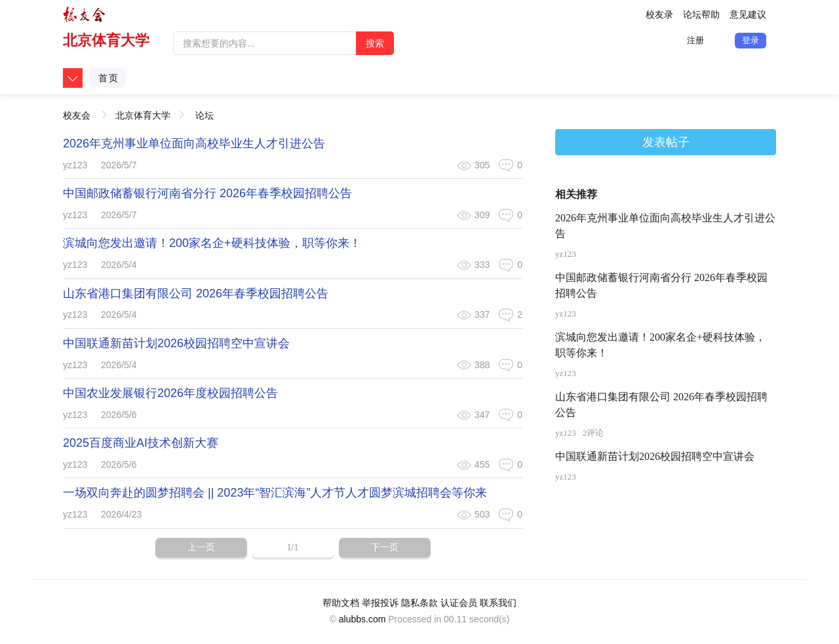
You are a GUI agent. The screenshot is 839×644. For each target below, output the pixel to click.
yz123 (75, 165)
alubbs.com (362, 619)
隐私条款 (419, 603)
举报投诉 (380, 603)
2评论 (594, 433)
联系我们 (498, 603)
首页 (109, 78)
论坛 (205, 115)
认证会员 (459, 603)
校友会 (77, 111)
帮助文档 (341, 603)
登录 (751, 40)
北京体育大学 (106, 40)
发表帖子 (666, 142)
